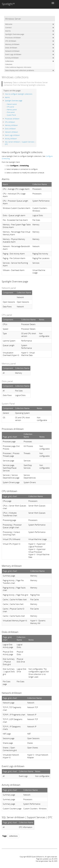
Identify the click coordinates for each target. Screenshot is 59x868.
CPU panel (10, 107)
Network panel (12, 104)
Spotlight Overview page (29, 34)
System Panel (11, 115)
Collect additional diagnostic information (18, 67)
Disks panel (11, 112)
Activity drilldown (29, 58)
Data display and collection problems (29, 70)
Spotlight (8, 4)
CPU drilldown (29, 41)
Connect (29, 28)
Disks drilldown (29, 48)
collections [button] (13, 836)
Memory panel (12, 110)
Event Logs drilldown (29, 54)
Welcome (29, 24)
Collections (29, 61)
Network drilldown (29, 51)
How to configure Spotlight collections (19, 94)
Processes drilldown (29, 38)
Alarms (29, 31)
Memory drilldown (29, 44)
